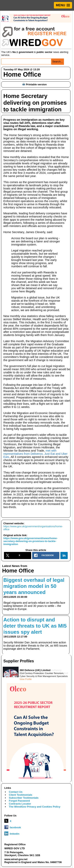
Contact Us (16, 792)
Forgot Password (19, 801)
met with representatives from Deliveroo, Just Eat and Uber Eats (35, 454)
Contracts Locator (20, 804)
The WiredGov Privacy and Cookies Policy (35, 807)
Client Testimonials (21, 795)
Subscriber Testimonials (24, 798)
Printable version (35, 84)
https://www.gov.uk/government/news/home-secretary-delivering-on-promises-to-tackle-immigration (30, 541)
